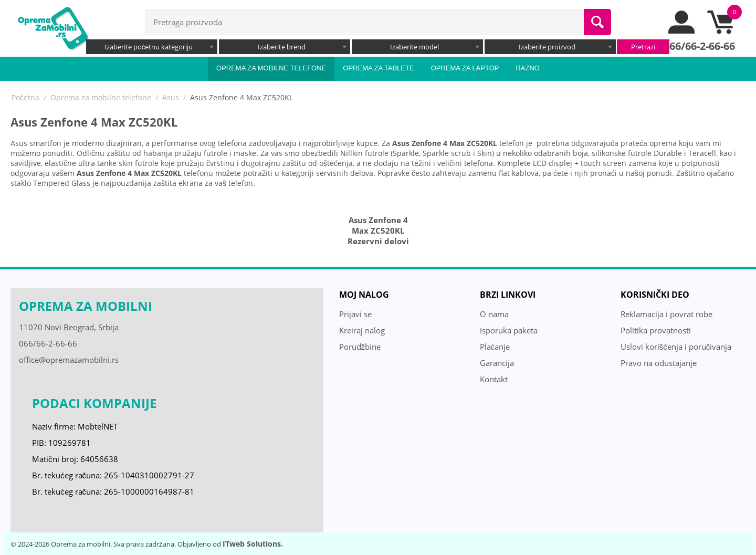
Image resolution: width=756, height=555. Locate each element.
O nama (494, 314)
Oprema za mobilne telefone (271, 68)
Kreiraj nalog (362, 330)
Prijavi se (355, 314)
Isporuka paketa (509, 330)
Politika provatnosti (656, 330)
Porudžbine (360, 347)
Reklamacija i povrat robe (666, 314)
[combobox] (152, 47)
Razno (528, 68)
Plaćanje (495, 347)
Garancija (497, 363)
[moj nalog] (682, 31)
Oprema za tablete (378, 68)
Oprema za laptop (465, 68)
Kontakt (494, 379)
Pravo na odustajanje (659, 363)
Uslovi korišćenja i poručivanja (676, 347)
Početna (25, 97)
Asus (171, 97)
